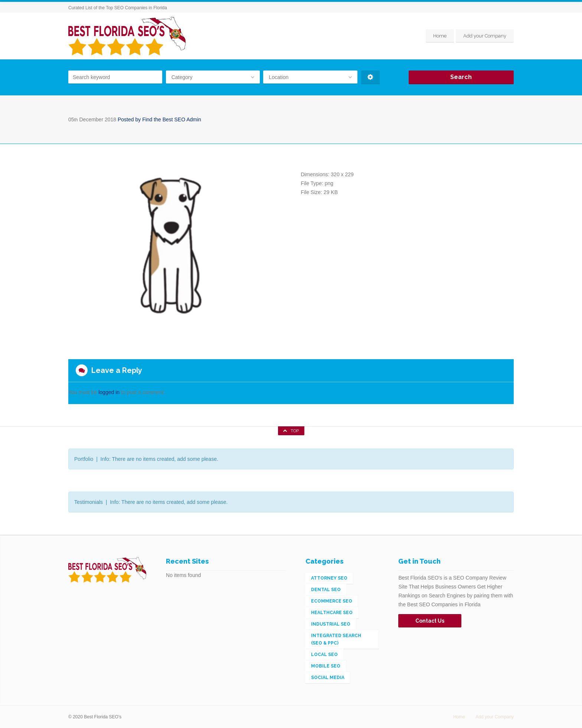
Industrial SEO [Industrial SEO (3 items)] (331, 624)
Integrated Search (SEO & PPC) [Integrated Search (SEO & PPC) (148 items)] (336, 639)
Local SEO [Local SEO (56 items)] (324, 655)
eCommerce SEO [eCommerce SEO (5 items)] (332, 601)
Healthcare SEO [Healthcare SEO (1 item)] (332, 613)
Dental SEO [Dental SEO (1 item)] (326, 590)
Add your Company (485, 36)
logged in (109, 392)
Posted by (159, 119)
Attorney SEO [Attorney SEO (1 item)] (329, 578)
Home (440, 36)
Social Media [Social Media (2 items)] (328, 678)
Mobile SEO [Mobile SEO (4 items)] (326, 666)
